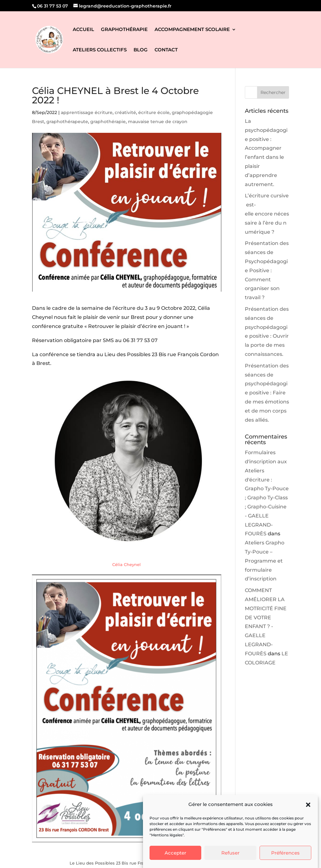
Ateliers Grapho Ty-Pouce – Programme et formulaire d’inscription (265, 561)
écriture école (154, 112)
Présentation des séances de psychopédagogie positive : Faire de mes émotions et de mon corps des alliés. (267, 393)
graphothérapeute (67, 122)
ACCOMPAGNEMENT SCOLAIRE (192, 30)
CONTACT (166, 50)
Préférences (285, 853)
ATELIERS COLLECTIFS (100, 50)
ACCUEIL (83, 30)
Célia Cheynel (126, 564)
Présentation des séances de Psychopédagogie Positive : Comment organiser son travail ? (267, 270)
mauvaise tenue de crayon (158, 122)
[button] (308, 805)
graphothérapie (108, 122)
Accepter (175, 853)
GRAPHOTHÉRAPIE (124, 30)
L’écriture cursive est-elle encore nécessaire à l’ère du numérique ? (267, 214)
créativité (125, 112)
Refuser (230, 853)
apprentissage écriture (87, 112)
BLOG (141, 50)
